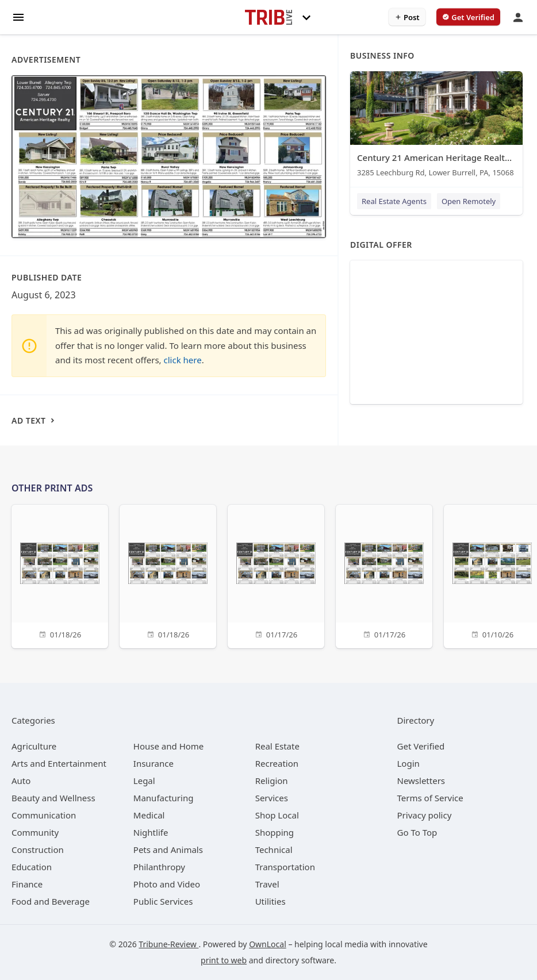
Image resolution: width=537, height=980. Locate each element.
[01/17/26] (276, 575)
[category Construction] (38, 850)
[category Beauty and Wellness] (53, 798)
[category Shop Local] (277, 815)
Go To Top (417, 832)
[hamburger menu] (18, 16)
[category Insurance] (154, 763)
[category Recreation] (277, 763)
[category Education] (32, 867)
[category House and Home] (169, 746)
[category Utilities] (271, 901)
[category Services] (272, 798)
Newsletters (421, 781)
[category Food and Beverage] (51, 901)
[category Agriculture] (34, 746)
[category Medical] (149, 815)
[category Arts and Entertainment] (59, 763)
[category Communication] (44, 815)
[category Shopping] (275, 832)
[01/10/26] (492, 575)
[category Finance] (27, 884)
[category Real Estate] (277, 746)
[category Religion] (272, 781)
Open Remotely (469, 201)
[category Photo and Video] (167, 884)
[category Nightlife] (151, 832)
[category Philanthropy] (159, 867)
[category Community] (35, 832)
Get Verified (421, 746)
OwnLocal (268, 944)
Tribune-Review (168, 944)
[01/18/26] (60, 575)
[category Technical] (274, 850)
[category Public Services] (163, 901)
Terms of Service (430, 798)
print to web (224, 960)
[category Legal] (144, 781)
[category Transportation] (285, 867)
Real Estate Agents (394, 201)
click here (183, 360)
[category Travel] (267, 884)
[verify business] (468, 17)
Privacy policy (425, 815)
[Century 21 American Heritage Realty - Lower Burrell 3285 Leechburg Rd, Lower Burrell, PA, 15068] (436, 127)
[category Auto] (21, 781)
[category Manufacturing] (164, 798)
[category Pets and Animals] (168, 850)
